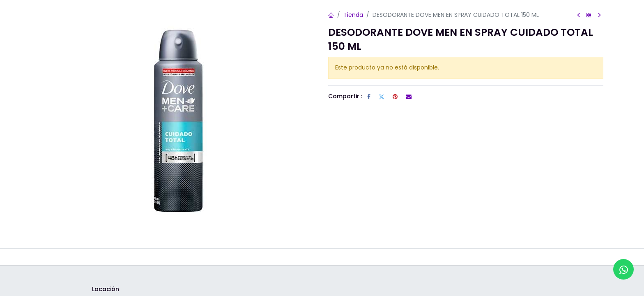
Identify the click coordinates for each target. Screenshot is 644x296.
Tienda (353, 15)
